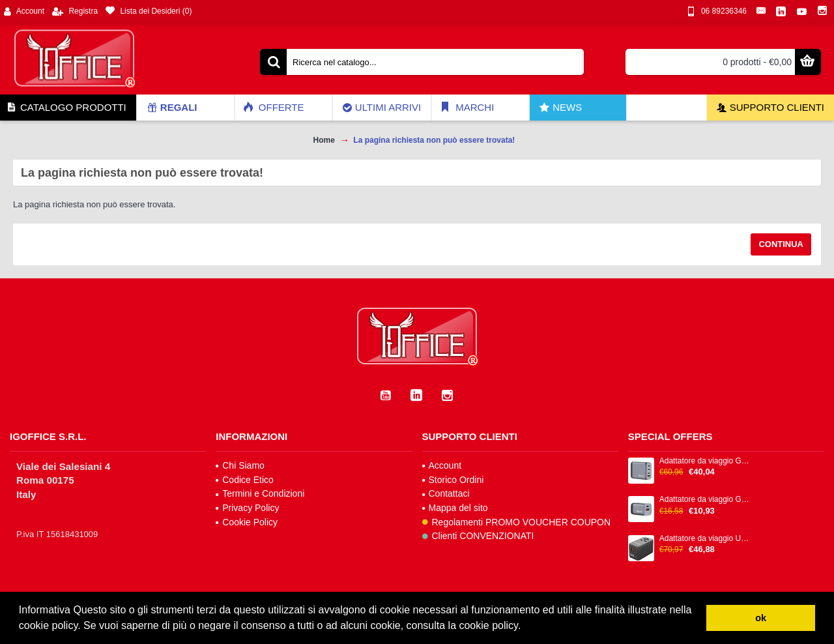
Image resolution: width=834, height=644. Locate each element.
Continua (781, 244)
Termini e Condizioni (260, 493)
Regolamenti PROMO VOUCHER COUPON (517, 522)
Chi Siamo (240, 465)
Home (324, 140)
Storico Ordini (453, 480)
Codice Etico (245, 480)
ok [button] (761, 618)
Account (442, 465)
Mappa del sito (455, 508)
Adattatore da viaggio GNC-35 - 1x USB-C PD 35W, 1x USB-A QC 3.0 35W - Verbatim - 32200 (706, 500)
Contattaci (446, 493)
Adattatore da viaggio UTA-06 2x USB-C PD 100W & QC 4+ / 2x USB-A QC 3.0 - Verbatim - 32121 (706, 539)
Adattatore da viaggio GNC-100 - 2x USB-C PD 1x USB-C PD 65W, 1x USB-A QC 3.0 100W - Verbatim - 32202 (706, 461)
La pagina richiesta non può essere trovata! (434, 140)
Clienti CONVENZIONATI (478, 536)
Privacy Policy (247, 508)
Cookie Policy (247, 522)
